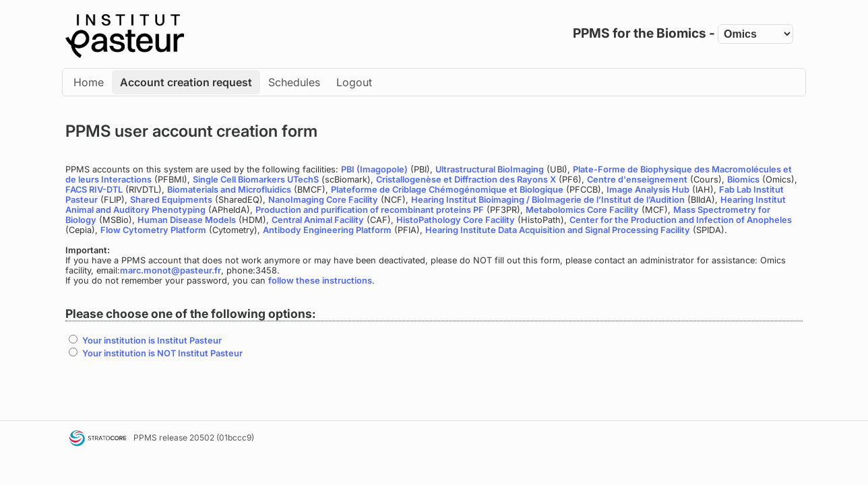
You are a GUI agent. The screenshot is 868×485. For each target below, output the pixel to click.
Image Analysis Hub (648, 190)
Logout (354, 82)
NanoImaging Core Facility (323, 200)
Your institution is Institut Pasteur (152, 341)
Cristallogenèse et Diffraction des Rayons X (466, 180)
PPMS (145, 438)
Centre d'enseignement (637, 180)
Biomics (743, 180)
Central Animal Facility (318, 220)
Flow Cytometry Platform (153, 230)
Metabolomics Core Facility (582, 210)
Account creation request (186, 82)
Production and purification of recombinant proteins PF (370, 210)
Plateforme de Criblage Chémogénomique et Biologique (447, 190)
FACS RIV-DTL (94, 190)
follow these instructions (320, 281)
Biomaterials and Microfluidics (229, 190)
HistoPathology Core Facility (456, 220)
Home (89, 82)
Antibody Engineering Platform (327, 230)
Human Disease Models (187, 220)
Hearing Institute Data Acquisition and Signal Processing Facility (558, 230)
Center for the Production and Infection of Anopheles (681, 220)
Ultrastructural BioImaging (490, 169)
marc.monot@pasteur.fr (170, 270)
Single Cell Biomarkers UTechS (256, 180)
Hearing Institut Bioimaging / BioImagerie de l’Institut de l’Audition (548, 200)
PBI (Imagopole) (374, 169)
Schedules (294, 82)
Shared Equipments (171, 200)
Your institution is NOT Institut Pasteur (162, 353)
